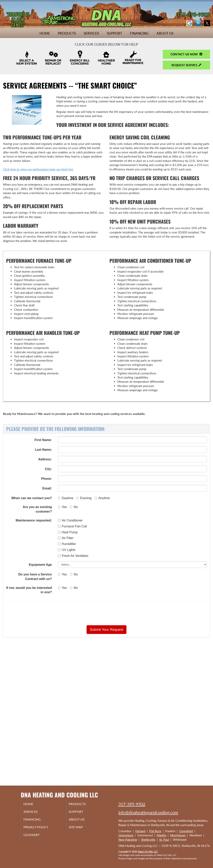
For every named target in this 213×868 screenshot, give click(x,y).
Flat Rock (155, 831)
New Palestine (128, 840)
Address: (45, 459)
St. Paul (164, 840)
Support (115, 33)
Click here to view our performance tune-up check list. (38, 169)
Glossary (36, 837)
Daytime (66, 498)
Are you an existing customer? (37, 509)
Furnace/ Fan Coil (72, 526)
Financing (139, 33)
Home (45, 33)
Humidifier (67, 544)
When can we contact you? (32, 498)
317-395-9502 (132, 804)
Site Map (80, 829)
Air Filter (66, 538)
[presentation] (120, 613)
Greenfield (186, 831)
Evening (84, 498)
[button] (106, 630)
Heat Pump (68, 532)
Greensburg (126, 835)
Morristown (178, 835)
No (74, 507)
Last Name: (43, 450)
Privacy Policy (41, 829)
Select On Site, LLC (148, 852)
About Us (165, 33)
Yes (62, 507)
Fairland (140, 831)
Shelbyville (148, 840)
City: (48, 469)
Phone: (46, 479)
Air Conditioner (70, 520)
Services (91, 33)
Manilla (161, 835)
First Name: (43, 440)
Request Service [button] (186, 65)
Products (67, 33)
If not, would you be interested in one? (29, 590)
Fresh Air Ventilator (73, 556)
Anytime (102, 498)
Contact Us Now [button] (186, 54)
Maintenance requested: (34, 520)
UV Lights (67, 550)
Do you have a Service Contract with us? (35, 577)
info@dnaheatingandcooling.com (148, 812)
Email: (47, 488)
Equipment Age (40, 565)
